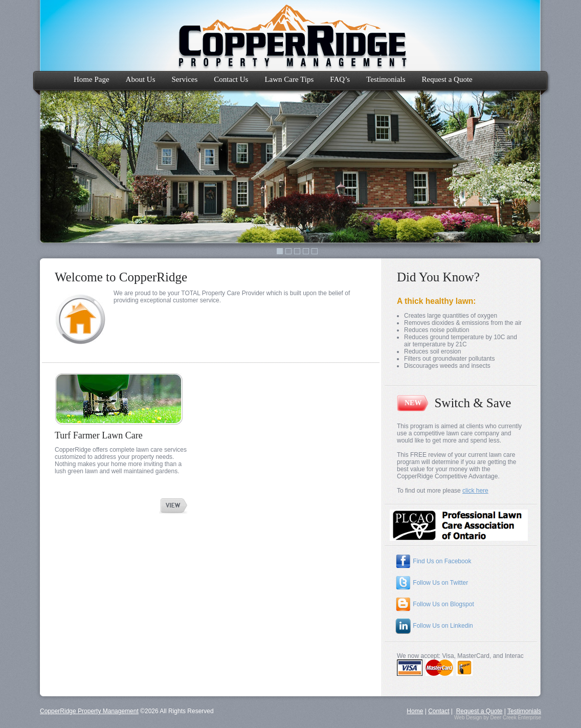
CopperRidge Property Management (89, 711)
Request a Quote (447, 79)
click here (475, 491)
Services (185, 79)
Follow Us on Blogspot (434, 604)
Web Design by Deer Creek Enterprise (498, 718)
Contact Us (231, 79)
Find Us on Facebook (433, 561)
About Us (141, 79)
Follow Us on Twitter (431, 583)
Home (415, 711)
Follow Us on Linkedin (434, 626)
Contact (439, 711)
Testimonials (386, 79)
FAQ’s (340, 79)
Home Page (92, 79)
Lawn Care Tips (289, 79)
